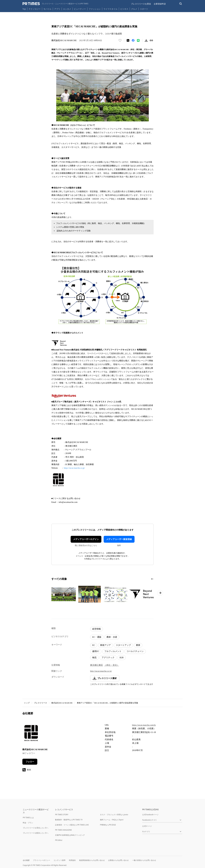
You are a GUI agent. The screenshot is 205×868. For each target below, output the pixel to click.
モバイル (47, 9)
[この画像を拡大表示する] (64, 594)
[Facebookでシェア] (133, 40)
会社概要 (26, 860)
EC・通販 (97, 637)
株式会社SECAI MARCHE (62, 703)
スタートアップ (123, 645)
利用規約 (72, 860)
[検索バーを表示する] (181, 4)
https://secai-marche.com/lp (144, 725)
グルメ (134, 9)
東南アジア (105, 645)
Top (24, 9)
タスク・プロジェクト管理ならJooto (114, 815)
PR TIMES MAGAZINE (63, 830)
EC (94, 645)
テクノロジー (35, 9)
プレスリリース (41, 703)
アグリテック (108, 658)
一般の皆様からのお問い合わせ (144, 860)
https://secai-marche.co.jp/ (75, 468)
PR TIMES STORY (62, 815)
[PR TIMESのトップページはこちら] (55, 4)
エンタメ (67, 9)
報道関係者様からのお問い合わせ (92, 860)
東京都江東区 (97, 665)
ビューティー (80, 9)
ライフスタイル (110, 9)
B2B (122, 658)
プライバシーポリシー (42, 860)
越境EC (96, 651)
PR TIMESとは (28, 818)
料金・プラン (28, 823)
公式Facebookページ (150, 815)
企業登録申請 (160, 4)
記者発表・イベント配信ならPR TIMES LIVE (72, 825)
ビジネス (124, 9)
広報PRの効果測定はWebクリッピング (70, 835)
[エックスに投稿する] (128, 40)
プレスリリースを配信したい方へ (36, 833)
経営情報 (97, 629)
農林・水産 (112, 637)
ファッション (95, 9)
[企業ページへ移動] (31, 734)
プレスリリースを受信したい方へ (36, 828)
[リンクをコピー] (151, 40)
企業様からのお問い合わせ (118, 860)
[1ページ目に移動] (152, 579)
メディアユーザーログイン (86, 539)
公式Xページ (147, 826)
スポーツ (144, 9)
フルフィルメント (113, 651)
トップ (27, 703)
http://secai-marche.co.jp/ (101, 671)
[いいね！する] (120, 40)
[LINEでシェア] (138, 40)
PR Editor (59, 840)
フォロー (30, 762)
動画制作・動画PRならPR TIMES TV (69, 820)
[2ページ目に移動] (153, 579)
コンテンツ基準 (60, 860)
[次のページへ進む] (160, 593)
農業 (138, 645)
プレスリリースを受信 (141, 4)
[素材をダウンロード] (146, 40)
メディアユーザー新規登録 (119, 539)
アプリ (57, 9)
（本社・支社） (112, 665)
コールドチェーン (135, 651)
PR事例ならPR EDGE (108, 825)
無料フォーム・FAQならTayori (112, 820)
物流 (94, 658)
